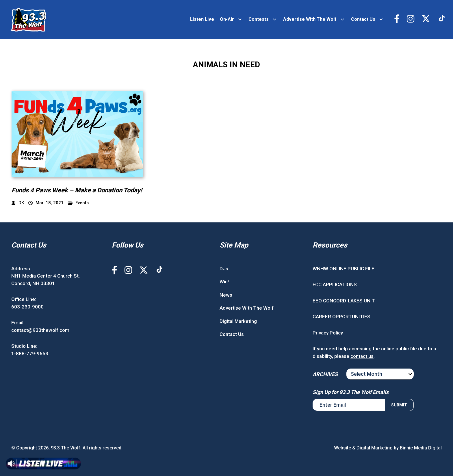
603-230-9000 (27, 307)
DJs (224, 269)
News (226, 295)
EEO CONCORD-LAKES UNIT (344, 301)
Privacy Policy (328, 333)
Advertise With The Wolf (310, 19)
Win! (224, 282)
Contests (259, 19)
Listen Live (202, 19)
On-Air (227, 19)
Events (78, 203)
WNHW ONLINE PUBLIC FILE (344, 269)
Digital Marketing (238, 321)
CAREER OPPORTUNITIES (341, 317)
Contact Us (363, 19)
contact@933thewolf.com (40, 330)
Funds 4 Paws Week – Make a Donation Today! (77, 190)
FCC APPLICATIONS (335, 285)
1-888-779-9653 (30, 354)
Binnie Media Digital (421, 448)
